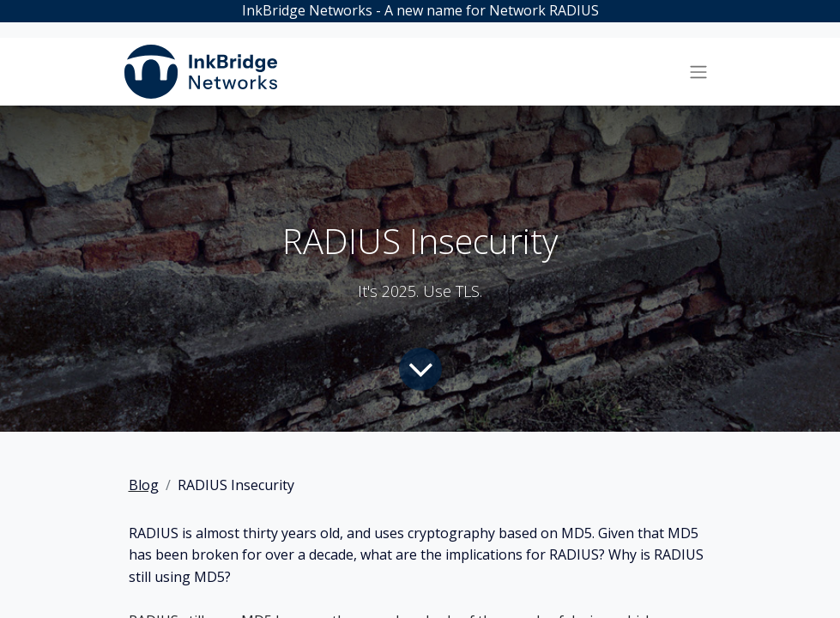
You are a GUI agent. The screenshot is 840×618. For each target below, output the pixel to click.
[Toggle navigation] (698, 72)
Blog (144, 485)
